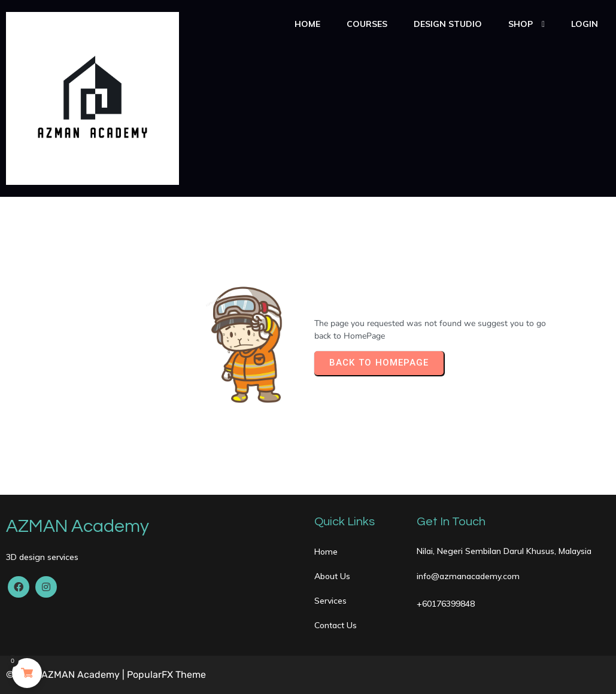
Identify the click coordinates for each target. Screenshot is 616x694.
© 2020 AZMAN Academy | (66, 675)
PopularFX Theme (166, 675)
